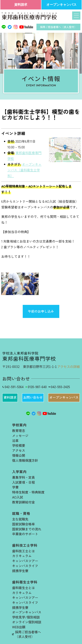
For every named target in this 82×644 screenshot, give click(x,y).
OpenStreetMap (68, 161)
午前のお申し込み (41, 311)
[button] (10, 398)
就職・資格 (21, 513)
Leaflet (58, 161)
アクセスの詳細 (68, 367)
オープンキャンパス (62, 5)
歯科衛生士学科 (25, 582)
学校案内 (19, 425)
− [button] (52, 144)
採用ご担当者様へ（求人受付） (58, 27)
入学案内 (19, 472)
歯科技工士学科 (25, 545)
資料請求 (21, 5)
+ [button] (52, 141)
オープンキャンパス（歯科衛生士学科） (24, 170)
